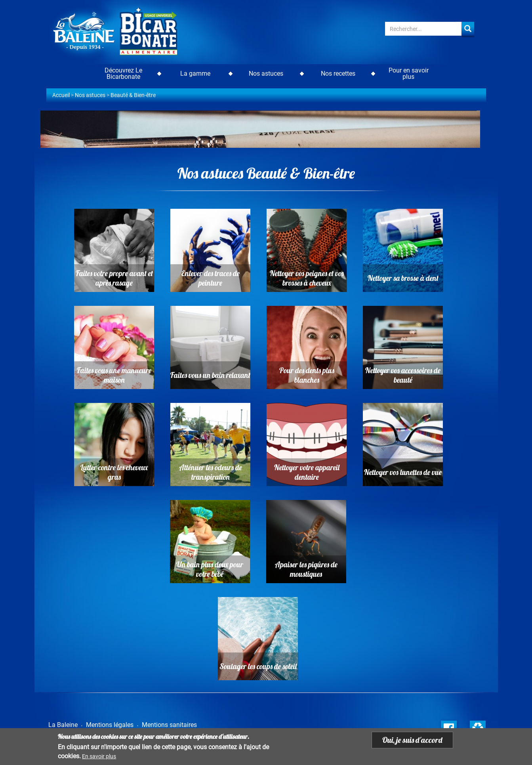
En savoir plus (99, 757)
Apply (468, 29)
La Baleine (63, 725)
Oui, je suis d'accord (412, 741)
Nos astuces (90, 95)
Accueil (61, 95)
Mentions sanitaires (169, 725)
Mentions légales (110, 725)
